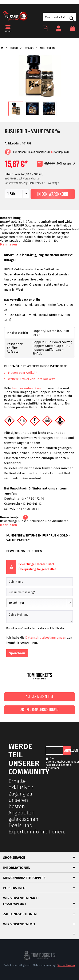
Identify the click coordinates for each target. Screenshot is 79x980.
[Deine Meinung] (39, 617)
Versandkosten (66, 965)
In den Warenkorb (53, 194)
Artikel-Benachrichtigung (39, 709)
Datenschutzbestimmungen (46, 638)
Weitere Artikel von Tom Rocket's (30, 379)
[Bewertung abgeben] (39, 603)
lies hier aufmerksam (27, 388)
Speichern (17, 653)
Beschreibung (10, 218)
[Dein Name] (39, 582)
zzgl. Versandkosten (29, 179)
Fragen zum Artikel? (21, 373)
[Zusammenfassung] (39, 592)
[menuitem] (74, 28)
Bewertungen (10, 517)
